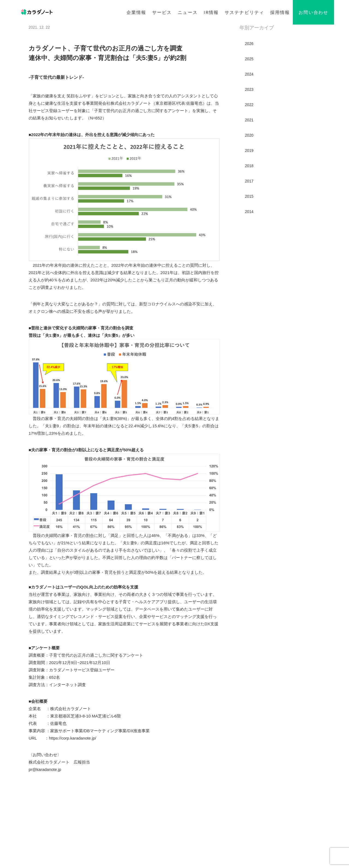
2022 (249, 105)
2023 (249, 89)
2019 (249, 151)
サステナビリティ (244, 12)
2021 (249, 120)
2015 (249, 196)
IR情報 (211, 12)
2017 (249, 181)
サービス (162, 12)
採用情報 (280, 12)
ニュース (188, 12)
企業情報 (136, 12)
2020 (249, 135)
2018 (249, 166)
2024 (249, 74)
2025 (249, 59)
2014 (249, 212)
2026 (249, 44)
